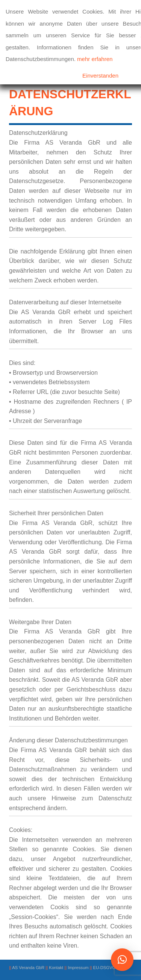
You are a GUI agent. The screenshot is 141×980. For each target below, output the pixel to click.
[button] (122, 960)
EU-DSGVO (105, 968)
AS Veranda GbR (28, 968)
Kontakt (56, 968)
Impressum (78, 968)
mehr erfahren (95, 59)
